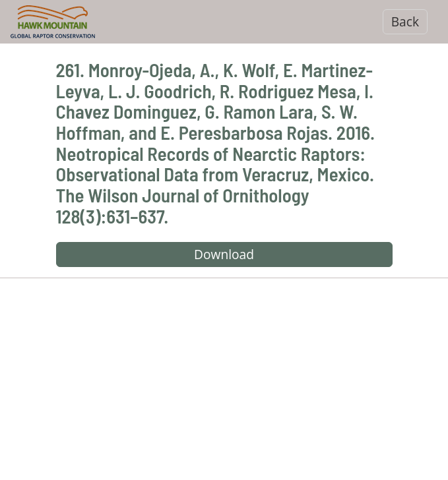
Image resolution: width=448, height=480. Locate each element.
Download (224, 254)
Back (405, 21)
